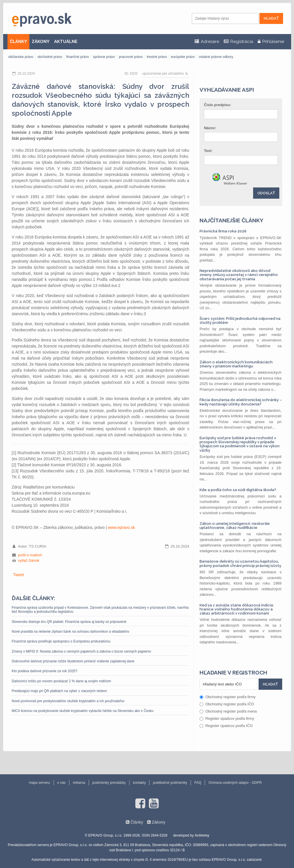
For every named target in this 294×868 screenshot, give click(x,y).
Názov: (210, 128)
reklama (79, 783)
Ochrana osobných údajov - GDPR (235, 783)
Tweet (19, 575)
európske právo (183, 57)
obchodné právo (50, 57)
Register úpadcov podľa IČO (226, 726)
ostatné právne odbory (216, 57)
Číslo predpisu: (218, 105)
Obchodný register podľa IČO (227, 704)
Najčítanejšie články (232, 220)
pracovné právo (131, 57)
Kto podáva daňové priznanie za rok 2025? (45, 671)
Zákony (159, 822)
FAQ (198, 783)
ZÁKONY (41, 42)
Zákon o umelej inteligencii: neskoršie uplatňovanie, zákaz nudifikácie (235, 526)
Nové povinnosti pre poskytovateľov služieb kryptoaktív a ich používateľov (68, 701)
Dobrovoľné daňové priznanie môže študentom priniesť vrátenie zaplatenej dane (73, 661)
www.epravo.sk (122, 527)
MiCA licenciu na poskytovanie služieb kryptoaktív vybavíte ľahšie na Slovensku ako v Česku (83, 711)
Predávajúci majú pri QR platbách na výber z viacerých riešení (59, 691)
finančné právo (78, 57)
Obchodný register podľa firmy (227, 697)
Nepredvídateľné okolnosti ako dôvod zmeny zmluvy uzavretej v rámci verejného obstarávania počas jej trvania (239, 275)
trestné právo (157, 57)
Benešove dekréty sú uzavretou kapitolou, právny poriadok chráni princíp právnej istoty (240, 563)
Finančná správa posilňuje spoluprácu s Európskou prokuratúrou (61, 641)
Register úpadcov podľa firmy (227, 718)
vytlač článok (29, 560)
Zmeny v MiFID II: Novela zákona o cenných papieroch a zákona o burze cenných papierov (81, 651)
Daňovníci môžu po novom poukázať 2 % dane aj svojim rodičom (61, 681)
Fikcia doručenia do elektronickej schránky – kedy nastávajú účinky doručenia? (241, 402)
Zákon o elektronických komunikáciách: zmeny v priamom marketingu (236, 364)
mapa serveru (39, 783)
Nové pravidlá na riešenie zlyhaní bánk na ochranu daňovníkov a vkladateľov (71, 632)
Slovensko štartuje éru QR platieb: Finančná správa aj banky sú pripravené (69, 622)
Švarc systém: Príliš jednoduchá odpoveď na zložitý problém (240, 321)
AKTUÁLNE (66, 42)
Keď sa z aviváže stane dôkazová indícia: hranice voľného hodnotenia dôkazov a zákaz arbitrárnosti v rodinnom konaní (237, 609)
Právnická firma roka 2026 (223, 231)
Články (137, 822)
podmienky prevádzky (109, 783)
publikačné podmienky (170, 783)
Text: (208, 151)
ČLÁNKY (18, 42)
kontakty (140, 783)
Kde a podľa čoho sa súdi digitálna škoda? (238, 490)
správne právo (104, 57)
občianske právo (21, 57)
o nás (61, 783)
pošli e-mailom (30, 555)
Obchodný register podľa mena (228, 711)
